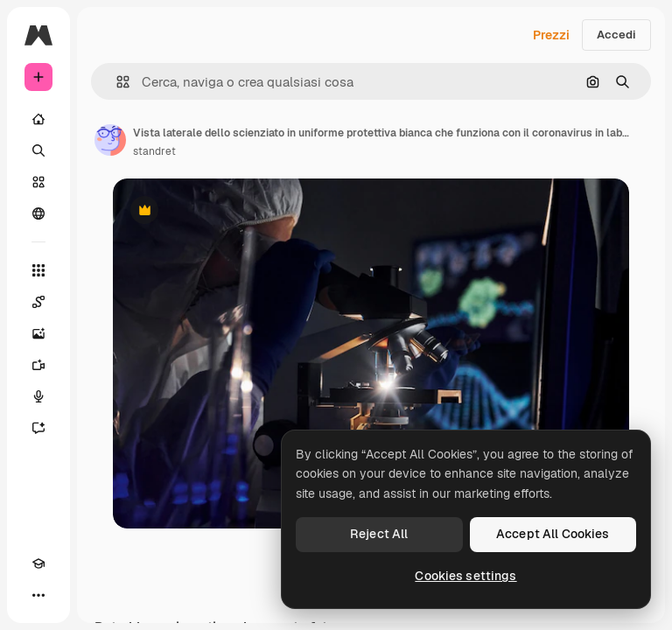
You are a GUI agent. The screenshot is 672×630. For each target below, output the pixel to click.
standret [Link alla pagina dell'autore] (154, 151)
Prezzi (551, 35)
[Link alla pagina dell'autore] (110, 140)
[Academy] (38, 563)
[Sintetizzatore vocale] (38, 396)
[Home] (38, 119)
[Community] (38, 213)
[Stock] (38, 182)
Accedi (616, 35)
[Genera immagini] (38, 333)
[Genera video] (38, 365)
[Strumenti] (38, 270)
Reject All (379, 534)
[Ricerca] (38, 150)
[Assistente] (38, 428)
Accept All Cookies (553, 534)
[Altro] (38, 595)
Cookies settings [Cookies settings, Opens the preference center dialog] (465, 576)
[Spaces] (38, 302)
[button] (116, 82)
